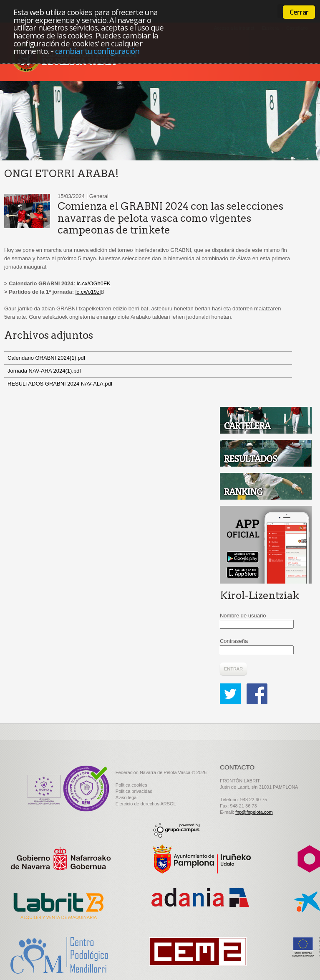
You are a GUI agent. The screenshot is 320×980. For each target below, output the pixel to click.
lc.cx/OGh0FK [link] (94, 283)
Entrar (233, 669)
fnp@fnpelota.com (254, 812)
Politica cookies (131, 785)
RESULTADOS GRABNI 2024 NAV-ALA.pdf (60, 384)
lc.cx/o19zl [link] (88, 292)
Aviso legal (127, 797)
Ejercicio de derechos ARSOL (146, 804)
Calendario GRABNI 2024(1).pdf (46, 358)
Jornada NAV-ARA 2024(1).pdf (44, 371)
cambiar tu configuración (97, 51)
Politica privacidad (134, 791)
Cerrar (299, 12)
